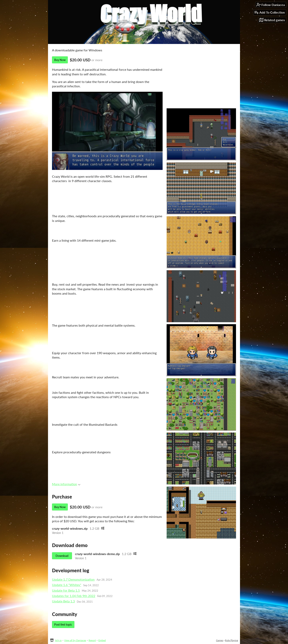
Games (220, 640)
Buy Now (60, 60)
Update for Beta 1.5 (66, 590)
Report (92, 640)
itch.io (58, 640)
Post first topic (63, 625)
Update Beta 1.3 (63, 601)
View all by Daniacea (75, 640)
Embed (102, 640)
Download (62, 556)
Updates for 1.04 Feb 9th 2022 (74, 596)
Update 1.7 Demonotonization (73, 579)
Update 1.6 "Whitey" (67, 585)
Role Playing (231, 640)
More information (66, 484)
